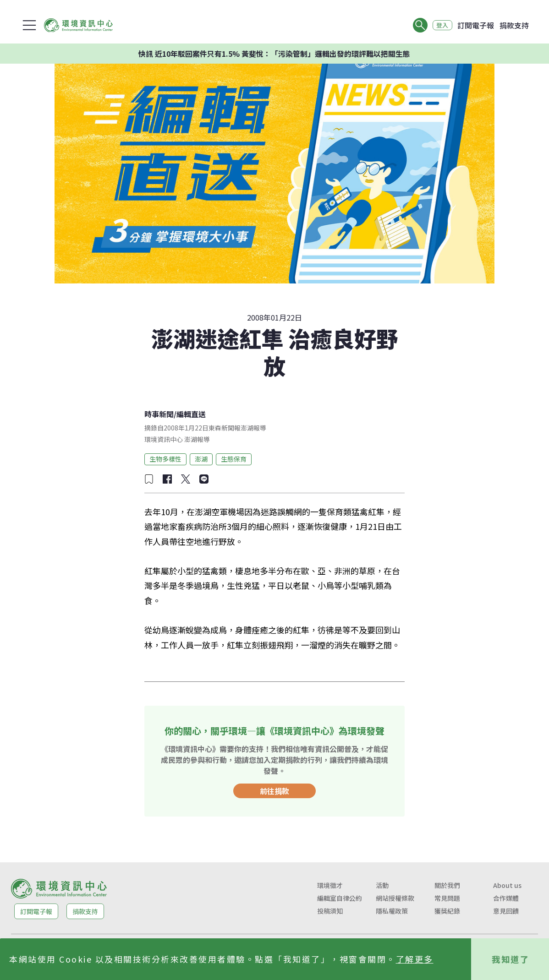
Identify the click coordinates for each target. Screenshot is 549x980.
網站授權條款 (395, 898)
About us (507, 885)
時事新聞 (159, 414)
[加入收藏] (149, 479)
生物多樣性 (165, 459)
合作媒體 (506, 898)
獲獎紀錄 (447, 911)
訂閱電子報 (476, 25)
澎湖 (201, 459)
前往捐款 (274, 791)
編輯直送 (191, 414)
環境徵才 (330, 885)
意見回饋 (506, 911)
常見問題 (447, 898)
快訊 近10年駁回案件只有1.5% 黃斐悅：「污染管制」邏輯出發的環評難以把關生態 (291, 54)
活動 (382, 885)
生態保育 (234, 459)
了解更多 (415, 959)
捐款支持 (514, 25)
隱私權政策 (392, 911)
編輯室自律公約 (340, 898)
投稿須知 (330, 911)
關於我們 (447, 885)
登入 (440, 25)
